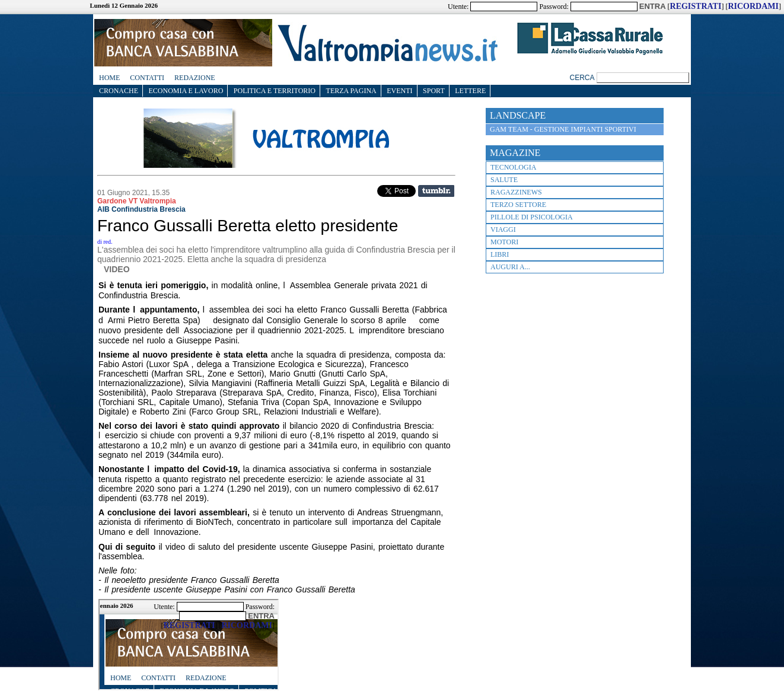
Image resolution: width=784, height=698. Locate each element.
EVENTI (399, 91)
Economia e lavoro (186, 91)
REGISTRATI (696, 6)
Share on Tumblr (436, 191)
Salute (504, 180)
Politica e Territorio (275, 91)
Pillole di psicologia (532, 217)
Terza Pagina (351, 91)
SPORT (434, 91)
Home (109, 78)
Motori (504, 242)
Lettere (470, 91)
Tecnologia (513, 167)
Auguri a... (510, 267)
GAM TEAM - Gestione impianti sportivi (563, 129)
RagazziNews (516, 192)
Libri (500, 254)
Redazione (195, 78)
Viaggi (503, 230)
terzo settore (518, 205)
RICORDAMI (753, 6)
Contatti (147, 78)
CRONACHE (119, 91)
